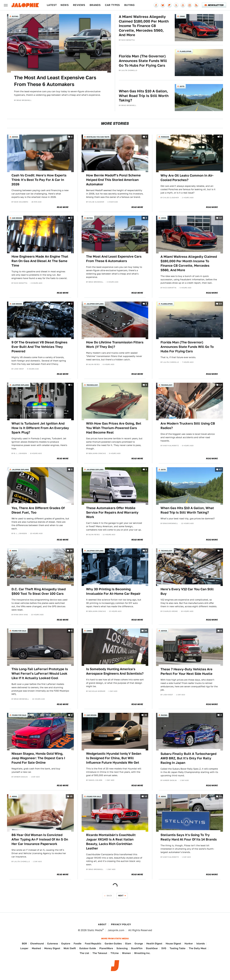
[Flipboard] (169, 5)
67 (220, 469)
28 (71, 551)
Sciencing (122, 948)
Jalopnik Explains (95, 304)
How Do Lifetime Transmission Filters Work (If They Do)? (115, 345)
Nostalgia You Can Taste (98, 137)
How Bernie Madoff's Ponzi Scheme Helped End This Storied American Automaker (113, 180)
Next (121, 896)
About (102, 924)
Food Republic (93, 943)
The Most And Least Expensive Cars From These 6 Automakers (55, 81)
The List (84, 953)
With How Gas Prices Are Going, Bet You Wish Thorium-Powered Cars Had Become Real (114, 428)
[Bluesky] (163, 5)
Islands (201, 943)
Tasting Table (178, 948)
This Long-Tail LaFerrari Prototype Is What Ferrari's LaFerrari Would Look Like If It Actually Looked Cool (40, 674)
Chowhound (37, 943)
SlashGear (152, 948)
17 (220, 385)
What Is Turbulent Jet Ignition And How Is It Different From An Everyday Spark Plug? (40, 428)
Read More (63, 207)
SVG (164, 948)
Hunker (189, 943)
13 (146, 796)
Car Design (17, 218)
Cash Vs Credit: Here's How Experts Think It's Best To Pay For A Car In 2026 (39, 180)
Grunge (139, 943)
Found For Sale (19, 631)
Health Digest (154, 943)
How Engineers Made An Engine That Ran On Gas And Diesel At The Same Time (40, 261)
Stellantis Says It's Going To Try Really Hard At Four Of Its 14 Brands (189, 837)
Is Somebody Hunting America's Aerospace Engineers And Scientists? (115, 671)
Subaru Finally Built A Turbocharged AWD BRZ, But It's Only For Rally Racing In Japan (188, 758)
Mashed (36, 948)
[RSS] (196, 5)
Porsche (165, 137)
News (65, 5)
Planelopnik (186, 51)
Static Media (95, 930)
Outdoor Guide (88, 948)
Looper (24, 948)
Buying (129, 5)
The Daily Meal (198, 948)
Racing (164, 715)
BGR (24, 943)
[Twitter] (176, 5)
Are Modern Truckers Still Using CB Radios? (188, 426)
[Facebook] (156, 5)
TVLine (115, 953)
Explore (66, 943)
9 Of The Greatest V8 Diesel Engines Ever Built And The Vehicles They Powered (39, 347)
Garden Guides (113, 943)
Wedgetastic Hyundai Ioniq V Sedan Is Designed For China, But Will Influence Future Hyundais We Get (114, 758)
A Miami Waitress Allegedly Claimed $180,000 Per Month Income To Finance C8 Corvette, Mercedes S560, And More (144, 26)
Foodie (78, 943)
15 (71, 796)
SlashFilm (137, 948)
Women (126, 953)
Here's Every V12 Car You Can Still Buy (187, 591)
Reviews (79, 5)
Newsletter (214, 5)
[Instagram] (190, 5)
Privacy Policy (121, 924)
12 (220, 218)
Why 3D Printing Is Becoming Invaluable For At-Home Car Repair (113, 591)
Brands (95, 5)
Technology (92, 385)
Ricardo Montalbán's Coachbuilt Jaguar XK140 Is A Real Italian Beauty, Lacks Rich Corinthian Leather (111, 842)
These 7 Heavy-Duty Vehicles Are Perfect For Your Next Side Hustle (186, 671)
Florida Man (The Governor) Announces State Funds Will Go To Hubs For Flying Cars (143, 61)
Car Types (112, 5)
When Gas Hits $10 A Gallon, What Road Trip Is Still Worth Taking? (144, 96)
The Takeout (100, 953)
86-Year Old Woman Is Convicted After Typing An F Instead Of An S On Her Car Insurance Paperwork (40, 839)
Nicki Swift (70, 948)
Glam (128, 943)
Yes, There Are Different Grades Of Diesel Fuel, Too (38, 510)
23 (220, 304)
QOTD (182, 86)
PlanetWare (106, 948)
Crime (182, 16)
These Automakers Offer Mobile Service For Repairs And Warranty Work (112, 512)
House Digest (173, 943)
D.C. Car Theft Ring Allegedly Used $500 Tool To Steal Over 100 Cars (39, 591)
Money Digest (52, 948)
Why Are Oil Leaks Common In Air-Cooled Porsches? (187, 178)
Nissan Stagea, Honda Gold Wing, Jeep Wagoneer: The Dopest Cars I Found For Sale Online (38, 758)
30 (146, 715)
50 (220, 796)
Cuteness (53, 943)
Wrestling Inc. (142, 953)
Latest (52, 5)
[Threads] (183, 5)
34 (146, 631)
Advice (15, 137)
